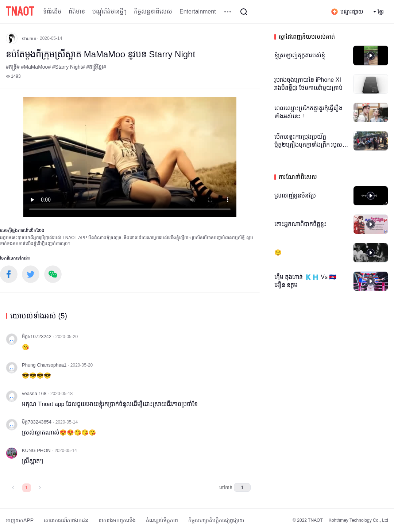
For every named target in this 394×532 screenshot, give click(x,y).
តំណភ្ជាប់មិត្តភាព (162, 520)
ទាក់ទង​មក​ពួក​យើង (117, 520)
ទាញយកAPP (20, 520)
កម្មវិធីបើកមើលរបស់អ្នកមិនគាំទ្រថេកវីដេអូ (130, 157)
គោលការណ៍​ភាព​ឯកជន (66, 520)
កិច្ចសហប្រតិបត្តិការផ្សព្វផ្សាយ (216, 520)
